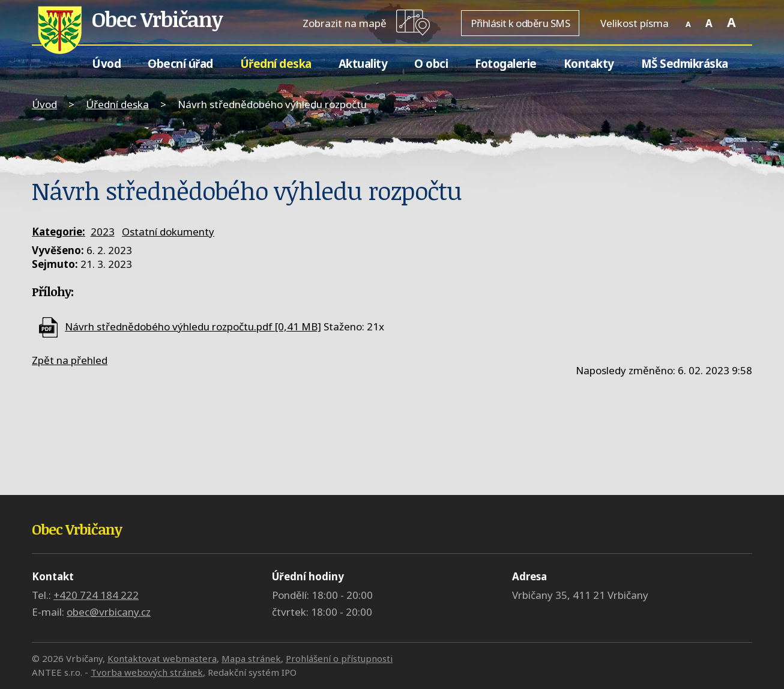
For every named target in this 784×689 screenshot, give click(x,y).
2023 (103, 232)
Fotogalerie (506, 63)
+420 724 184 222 (96, 595)
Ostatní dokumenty (168, 232)
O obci (431, 63)
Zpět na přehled (70, 360)
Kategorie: (59, 232)
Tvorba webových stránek (147, 672)
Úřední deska (276, 63)
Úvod (106, 63)
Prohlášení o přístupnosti (339, 658)
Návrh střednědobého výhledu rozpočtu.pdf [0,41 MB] (193, 326)
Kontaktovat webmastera (162, 658)
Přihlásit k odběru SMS (520, 23)
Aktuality (363, 63)
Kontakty (589, 63)
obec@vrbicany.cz (109, 612)
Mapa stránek (251, 658)
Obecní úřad (180, 63)
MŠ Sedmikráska (685, 63)
